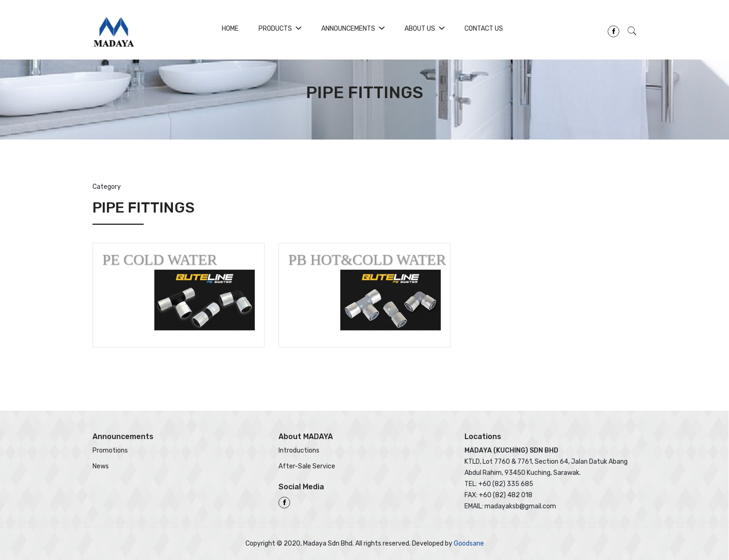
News (101, 466)
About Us (424, 29)
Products (280, 29)
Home (230, 29)
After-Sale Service (307, 466)
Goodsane (469, 543)
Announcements (353, 29)
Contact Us (484, 29)
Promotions (110, 450)
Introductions (299, 450)
